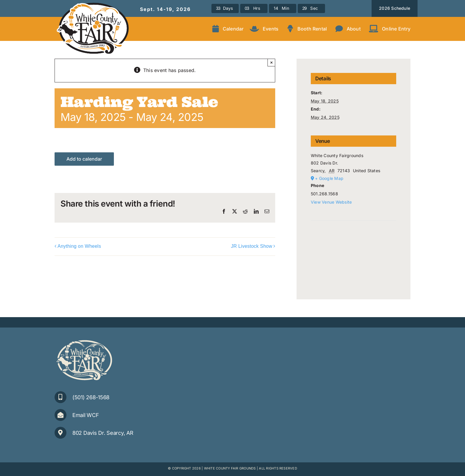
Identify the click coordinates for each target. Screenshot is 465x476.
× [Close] (271, 62)
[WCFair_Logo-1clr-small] (84, 340)
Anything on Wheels (79, 246)
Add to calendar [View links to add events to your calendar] (84, 159)
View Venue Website (331, 202)
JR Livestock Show (252, 246)
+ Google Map (329, 178)
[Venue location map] (353, 238)
